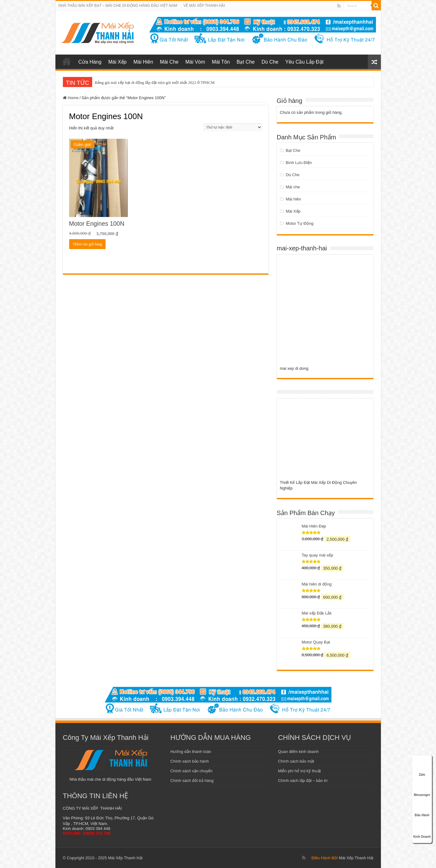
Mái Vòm (195, 62)
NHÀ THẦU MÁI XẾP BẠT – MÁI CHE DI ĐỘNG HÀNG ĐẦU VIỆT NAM (118, 6)
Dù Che (270, 62)
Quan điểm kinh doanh (299, 752)
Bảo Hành (422, 808)
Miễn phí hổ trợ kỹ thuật (299, 771)
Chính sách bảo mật (296, 761)
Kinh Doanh (422, 829)
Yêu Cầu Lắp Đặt (304, 62)
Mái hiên (293, 199)
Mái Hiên (143, 62)
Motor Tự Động (299, 223)
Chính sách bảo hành (190, 761)
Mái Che (169, 62)
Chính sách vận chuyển (191, 771)
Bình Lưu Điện (299, 163)
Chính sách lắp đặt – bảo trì (303, 781)
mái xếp (67, 61)
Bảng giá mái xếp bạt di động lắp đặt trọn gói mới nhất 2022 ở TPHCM (155, 82)
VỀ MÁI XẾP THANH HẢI (204, 6)
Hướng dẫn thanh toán (191, 752)
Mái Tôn (221, 62)
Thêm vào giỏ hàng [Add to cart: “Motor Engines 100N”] (88, 244)
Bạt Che (246, 62)
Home (73, 98)
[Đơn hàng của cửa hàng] (233, 127)
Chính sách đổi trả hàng (192, 781)
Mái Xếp (118, 62)
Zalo (422, 768)
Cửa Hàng (90, 62)
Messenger (422, 788)
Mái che (293, 187)
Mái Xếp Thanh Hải (356, 858)
